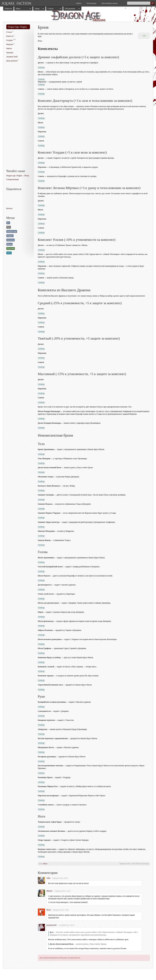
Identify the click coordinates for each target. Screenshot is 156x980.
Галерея (9, 40)
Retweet (9, 208)
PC (8, 223)
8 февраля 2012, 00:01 (60, 878)
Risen (45, 864)
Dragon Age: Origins (17, 27)
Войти (79, 3)
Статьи (51, 9)
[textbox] (141, 3)
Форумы (10, 44)
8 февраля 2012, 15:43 (62, 891)
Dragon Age (12, 231)
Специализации (13, 179)
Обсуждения (70, 9)
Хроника (10, 53)
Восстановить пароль (110, 3)
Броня (10, 244)
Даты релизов (12, 61)
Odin (48, 878)
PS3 (9, 227)
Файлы (9, 48)
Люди (37, 9)
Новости (8, 9)
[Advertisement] (19, 116)
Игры (18, 9)
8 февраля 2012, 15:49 (61, 910)
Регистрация (91, 3)
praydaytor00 (52, 925)
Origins (10, 236)
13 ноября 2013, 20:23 (66, 925)
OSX (9, 253)
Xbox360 (11, 249)
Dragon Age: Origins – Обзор (18, 176)
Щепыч (50, 891)
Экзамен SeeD (12, 57)
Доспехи (11, 240)
